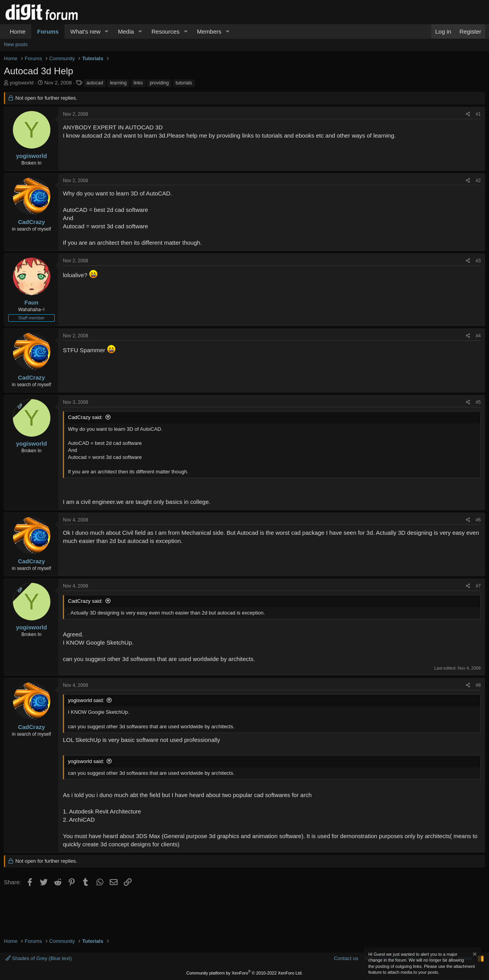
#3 (478, 261)
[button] (107, 31)
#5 (478, 402)
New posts (16, 44)
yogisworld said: (86, 700)
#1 (478, 114)
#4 (478, 336)
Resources (166, 31)
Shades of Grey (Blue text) (39, 958)
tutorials (184, 83)
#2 (478, 181)
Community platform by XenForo (244, 973)
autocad (95, 83)
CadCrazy (31, 222)
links (138, 83)
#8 (478, 685)
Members (209, 31)
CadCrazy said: (85, 417)
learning (118, 83)
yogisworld (22, 83)
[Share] (468, 114)
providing (159, 83)
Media (126, 31)
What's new (85, 31)
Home (18, 31)
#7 (478, 586)
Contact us (346, 958)
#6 (478, 520)
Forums (48, 31)
